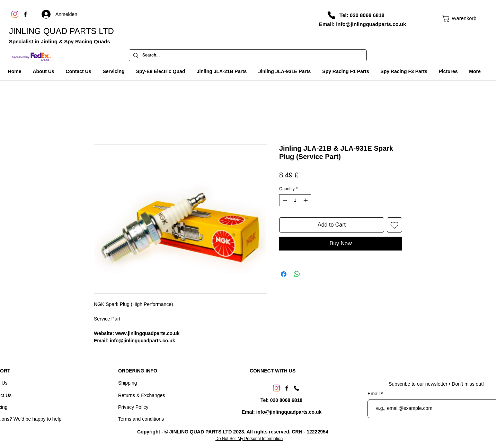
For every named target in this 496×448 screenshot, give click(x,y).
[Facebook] (25, 14)
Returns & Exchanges (141, 395)
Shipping (128, 383)
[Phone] (331, 15)
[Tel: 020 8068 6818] (362, 15)
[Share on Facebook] (284, 274)
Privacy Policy (133, 407)
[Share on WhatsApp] (297, 274)
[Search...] (247, 55)
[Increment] (306, 200)
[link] (456, 19)
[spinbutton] (295, 200)
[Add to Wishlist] (395, 225)
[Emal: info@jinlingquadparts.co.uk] (282, 412)
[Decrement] (284, 200)
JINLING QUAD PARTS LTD (61, 31)
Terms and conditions (141, 419)
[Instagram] (15, 14)
